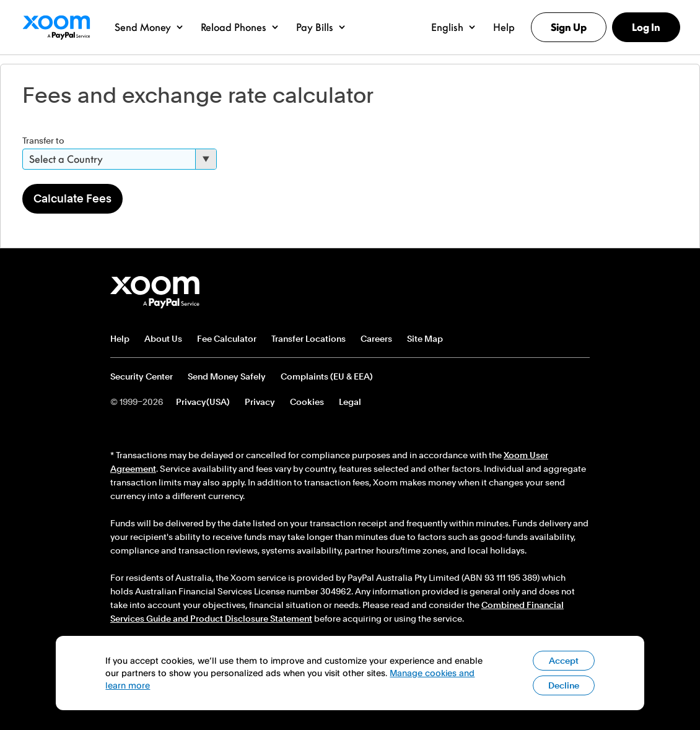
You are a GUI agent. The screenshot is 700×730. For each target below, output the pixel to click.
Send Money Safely (227, 376)
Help (120, 339)
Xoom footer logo (155, 292)
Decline (564, 693)
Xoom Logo (56, 27)
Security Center (142, 376)
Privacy (260, 402)
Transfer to (43, 141)
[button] (149, 27)
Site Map (425, 339)
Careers (376, 339)
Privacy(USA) (203, 402)
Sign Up (569, 27)
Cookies (307, 402)
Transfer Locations (308, 339)
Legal (350, 402)
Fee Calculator (227, 339)
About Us (163, 339)
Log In (646, 27)
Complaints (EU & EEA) (327, 376)
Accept (564, 669)
